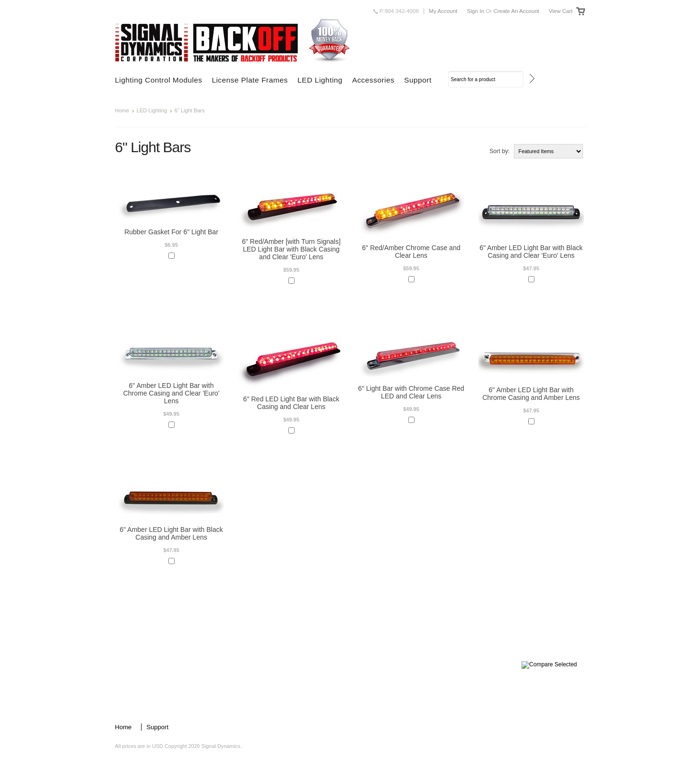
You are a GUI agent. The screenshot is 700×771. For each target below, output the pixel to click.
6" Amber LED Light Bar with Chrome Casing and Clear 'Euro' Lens (172, 393)
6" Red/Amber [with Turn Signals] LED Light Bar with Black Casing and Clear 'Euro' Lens (291, 249)
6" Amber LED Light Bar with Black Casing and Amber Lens (171, 533)
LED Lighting (320, 80)
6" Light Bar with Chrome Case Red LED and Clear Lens (411, 392)
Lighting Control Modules (159, 80)
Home (122, 110)
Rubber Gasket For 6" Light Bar (171, 232)
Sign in (475, 11)
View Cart (561, 11)
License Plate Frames (250, 80)
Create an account (516, 11)
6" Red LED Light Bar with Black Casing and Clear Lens (291, 403)
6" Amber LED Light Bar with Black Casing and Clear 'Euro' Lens (531, 252)
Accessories (373, 80)
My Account (443, 11)
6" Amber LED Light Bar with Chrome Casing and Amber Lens (531, 394)
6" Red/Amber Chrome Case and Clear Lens (411, 252)
